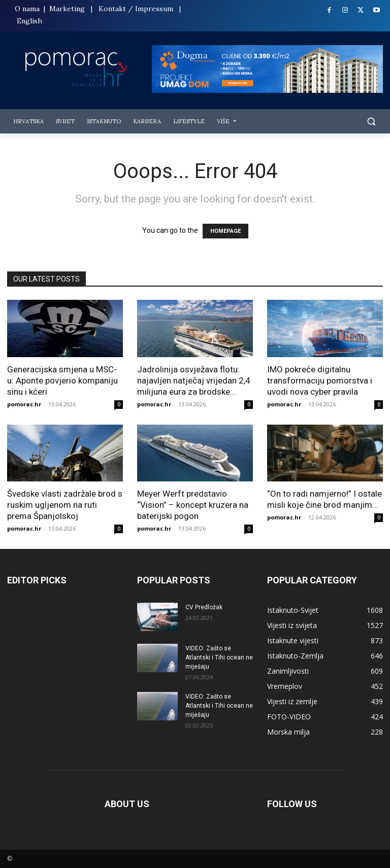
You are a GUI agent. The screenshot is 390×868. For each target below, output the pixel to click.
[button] (371, 121)
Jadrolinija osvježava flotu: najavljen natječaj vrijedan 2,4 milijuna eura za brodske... (194, 380)
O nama (28, 9)
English (29, 21)
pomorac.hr (24, 404)
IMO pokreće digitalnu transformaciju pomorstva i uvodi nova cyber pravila (320, 380)
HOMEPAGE (225, 231)
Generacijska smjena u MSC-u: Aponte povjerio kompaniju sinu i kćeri (62, 380)
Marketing (67, 9)
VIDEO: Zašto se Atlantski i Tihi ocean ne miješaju (219, 657)
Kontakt (112, 9)
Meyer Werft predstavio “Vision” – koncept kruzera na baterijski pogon (193, 505)
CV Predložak (204, 607)
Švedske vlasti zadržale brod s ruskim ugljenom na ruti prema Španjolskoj (65, 505)
